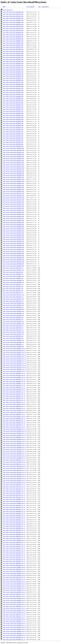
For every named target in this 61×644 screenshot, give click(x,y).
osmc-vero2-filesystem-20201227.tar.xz (14, 353)
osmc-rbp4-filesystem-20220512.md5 (13, 109)
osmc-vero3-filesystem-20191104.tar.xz (14, 454)
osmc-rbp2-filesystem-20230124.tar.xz (14, 509)
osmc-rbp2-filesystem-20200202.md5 (13, 37)
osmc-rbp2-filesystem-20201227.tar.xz (14, 464)
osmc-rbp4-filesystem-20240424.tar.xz (14, 559)
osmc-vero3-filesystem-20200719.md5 (13, 179)
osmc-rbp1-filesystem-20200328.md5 (13, 20)
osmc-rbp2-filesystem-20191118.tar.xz (14, 402)
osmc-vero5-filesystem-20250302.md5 (13, 264)
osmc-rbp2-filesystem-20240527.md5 (13, 88)
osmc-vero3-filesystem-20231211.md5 (13, 233)
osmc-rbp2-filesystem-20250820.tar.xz (14, 565)
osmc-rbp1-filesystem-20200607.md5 (13, 22)
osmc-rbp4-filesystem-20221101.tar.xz (14, 522)
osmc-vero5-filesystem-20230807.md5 (13, 247)
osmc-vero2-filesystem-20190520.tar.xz (14, 361)
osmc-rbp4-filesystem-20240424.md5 (13, 136)
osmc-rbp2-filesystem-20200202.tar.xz (14, 419)
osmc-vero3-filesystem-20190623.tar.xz (14, 433)
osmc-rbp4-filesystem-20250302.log (13, 338)
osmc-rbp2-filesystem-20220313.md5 (13, 55)
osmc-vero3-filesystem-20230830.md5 (13, 231)
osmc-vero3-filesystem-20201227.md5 (13, 194)
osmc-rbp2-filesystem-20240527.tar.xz (14, 549)
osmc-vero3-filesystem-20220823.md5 (13, 212)
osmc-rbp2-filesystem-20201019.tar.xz (14, 460)
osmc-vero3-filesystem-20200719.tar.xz (14, 627)
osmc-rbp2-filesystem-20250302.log (13, 328)
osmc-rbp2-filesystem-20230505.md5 (13, 74)
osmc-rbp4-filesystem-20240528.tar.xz (14, 561)
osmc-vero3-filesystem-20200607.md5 (13, 177)
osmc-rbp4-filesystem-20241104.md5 (13, 142)
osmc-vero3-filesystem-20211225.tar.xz (14, 468)
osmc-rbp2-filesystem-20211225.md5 (13, 53)
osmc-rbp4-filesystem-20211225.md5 (13, 103)
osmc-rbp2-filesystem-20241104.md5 (13, 92)
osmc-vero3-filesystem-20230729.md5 (13, 229)
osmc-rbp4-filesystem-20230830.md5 (13, 130)
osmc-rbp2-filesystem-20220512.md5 (13, 59)
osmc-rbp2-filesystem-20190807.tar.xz (14, 383)
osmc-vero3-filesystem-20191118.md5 (13, 171)
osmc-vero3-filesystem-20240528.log (13, 313)
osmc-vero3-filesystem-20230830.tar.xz (14, 458)
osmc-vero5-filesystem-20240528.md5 (13, 258)
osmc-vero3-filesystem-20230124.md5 (13, 220)
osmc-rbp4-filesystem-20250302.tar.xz (14, 569)
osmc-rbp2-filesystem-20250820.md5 (13, 97)
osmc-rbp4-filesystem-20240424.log (13, 301)
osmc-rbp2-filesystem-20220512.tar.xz (14, 594)
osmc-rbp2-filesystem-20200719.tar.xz (14, 536)
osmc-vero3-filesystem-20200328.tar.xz (14, 540)
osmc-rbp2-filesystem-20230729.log (13, 268)
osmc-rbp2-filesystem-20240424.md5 (13, 86)
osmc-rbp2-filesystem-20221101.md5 (13, 68)
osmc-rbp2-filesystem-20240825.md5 (13, 90)
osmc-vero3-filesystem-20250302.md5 (13, 245)
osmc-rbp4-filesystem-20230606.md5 (13, 125)
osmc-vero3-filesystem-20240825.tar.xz (14, 435)
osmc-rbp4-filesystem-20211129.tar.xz (14, 495)
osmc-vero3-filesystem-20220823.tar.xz (14, 588)
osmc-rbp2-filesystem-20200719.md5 (13, 43)
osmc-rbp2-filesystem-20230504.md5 (13, 72)
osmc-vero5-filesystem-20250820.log (13, 346)
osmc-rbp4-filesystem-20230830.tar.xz (14, 534)
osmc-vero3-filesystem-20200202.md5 (13, 173)
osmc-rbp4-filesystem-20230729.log (13, 272)
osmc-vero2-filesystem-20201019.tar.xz (14, 390)
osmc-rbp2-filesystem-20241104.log (13, 326)
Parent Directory (8, 10)
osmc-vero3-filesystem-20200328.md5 (13, 175)
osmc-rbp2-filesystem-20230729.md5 (13, 78)
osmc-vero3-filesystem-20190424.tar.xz (14, 429)
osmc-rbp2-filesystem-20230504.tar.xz (14, 511)
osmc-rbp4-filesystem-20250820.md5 (13, 146)
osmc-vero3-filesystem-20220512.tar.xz (14, 582)
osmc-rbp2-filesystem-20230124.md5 (13, 70)
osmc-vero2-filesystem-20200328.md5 (13, 156)
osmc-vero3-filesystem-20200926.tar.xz (14, 600)
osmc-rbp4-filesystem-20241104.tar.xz (14, 553)
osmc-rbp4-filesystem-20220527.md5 (13, 111)
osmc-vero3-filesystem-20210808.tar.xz (14, 635)
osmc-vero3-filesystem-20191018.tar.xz (14, 412)
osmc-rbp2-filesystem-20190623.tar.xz (14, 398)
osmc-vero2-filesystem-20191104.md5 (13, 150)
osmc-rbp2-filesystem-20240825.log (13, 317)
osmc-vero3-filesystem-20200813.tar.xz (14, 629)
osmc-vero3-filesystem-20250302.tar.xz (14, 474)
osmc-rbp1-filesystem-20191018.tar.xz (14, 375)
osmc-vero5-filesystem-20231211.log (13, 299)
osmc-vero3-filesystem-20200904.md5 (13, 185)
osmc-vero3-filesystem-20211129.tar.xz (14, 466)
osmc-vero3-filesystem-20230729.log (13, 270)
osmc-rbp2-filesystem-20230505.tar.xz (14, 514)
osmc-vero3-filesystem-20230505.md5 (13, 225)
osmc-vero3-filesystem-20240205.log (13, 303)
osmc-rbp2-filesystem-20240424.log (13, 289)
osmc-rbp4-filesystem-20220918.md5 (13, 115)
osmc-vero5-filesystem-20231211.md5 (13, 251)
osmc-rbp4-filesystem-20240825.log (13, 319)
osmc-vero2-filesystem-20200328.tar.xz (14, 371)
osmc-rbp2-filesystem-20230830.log (13, 274)
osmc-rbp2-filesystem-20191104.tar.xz (14, 400)
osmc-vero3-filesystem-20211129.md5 (13, 198)
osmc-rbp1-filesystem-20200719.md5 (13, 24)
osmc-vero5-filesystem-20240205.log (13, 309)
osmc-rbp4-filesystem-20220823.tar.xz (14, 621)
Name (4, 7)
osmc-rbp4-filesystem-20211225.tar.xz (14, 497)
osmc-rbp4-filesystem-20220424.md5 (13, 107)
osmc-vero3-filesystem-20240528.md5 (13, 239)
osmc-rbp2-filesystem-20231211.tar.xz (14, 547)
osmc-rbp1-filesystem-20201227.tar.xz (14, 427)
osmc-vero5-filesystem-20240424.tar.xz (14, 613)
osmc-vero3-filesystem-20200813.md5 (13, 181)
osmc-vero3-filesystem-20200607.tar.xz (14, 567)
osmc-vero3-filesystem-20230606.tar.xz (14, 452)
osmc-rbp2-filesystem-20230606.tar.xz (14, 518)
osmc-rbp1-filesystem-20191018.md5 (13, 12)
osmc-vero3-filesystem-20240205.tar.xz (14, 478)
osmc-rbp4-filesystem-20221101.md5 (13, 117)
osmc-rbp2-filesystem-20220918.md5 (13, 66)
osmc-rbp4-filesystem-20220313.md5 (13, 105)
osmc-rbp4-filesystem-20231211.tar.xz (14, 557)
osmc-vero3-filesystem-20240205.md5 (13, 235)
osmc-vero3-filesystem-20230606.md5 (13, 227)
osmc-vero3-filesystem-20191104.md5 (13, 169)
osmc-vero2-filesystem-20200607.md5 (13, 158)
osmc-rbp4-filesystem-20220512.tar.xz (14, 615)
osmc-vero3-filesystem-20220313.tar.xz (14, 476)
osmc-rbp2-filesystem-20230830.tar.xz (14, 528)
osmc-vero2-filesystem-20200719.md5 (13, 161)
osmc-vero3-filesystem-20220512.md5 (13, 206)
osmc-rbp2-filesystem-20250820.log (13, 336)
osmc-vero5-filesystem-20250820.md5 (13, 266)
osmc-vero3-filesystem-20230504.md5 (13, 222)
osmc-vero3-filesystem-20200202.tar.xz (14, 503)
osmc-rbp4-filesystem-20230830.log (13, 278)
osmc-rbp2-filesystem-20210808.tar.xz (14, 637)
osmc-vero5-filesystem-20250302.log (13, 342)
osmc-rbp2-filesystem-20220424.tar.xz (14, 578)
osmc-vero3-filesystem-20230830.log (13, 280)
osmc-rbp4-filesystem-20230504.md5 (13, 121)
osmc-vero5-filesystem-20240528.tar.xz (14, 619)
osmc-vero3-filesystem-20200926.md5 (13, 189)
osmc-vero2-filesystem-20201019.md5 (13, 163)
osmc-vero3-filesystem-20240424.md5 (13, 237)
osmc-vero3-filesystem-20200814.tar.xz (14, 631)
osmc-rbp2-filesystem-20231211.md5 (13, 82)
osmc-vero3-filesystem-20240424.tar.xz (14, 481)
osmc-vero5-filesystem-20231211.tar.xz (14, 609)
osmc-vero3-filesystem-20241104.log (13, 332)
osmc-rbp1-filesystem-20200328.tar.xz (14, 408)
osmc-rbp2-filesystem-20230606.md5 (13, 76)
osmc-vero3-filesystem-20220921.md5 (13, 216)
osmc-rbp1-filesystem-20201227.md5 (13, 28)
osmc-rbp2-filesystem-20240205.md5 (13, 84)
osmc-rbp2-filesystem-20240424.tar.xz (14, 551)
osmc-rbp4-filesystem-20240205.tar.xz (14, 555)
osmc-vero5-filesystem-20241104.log (13, 334)
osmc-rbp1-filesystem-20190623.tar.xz (14, 388)
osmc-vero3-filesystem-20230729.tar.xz (14, 462)
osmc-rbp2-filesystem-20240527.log (13, 291)
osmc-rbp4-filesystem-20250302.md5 (13, 144)
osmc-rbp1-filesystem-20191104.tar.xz (14, 392)
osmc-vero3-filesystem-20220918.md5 (13, 214)
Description (45, 7)
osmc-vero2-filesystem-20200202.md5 (13, 154)
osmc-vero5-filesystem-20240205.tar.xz (14, 611)
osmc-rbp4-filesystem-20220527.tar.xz (14, 617)
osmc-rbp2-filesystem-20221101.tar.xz (14, 507)
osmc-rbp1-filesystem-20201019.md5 (13, 26)
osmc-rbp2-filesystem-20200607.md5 (13, 41)
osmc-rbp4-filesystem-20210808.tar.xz (14, 639)
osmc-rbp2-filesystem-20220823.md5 (13, 64)
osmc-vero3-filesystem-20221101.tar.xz (14, 441)
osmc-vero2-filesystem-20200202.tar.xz (14, 369)
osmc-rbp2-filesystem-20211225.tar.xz (14, 489)
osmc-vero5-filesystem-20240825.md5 (13, 260)
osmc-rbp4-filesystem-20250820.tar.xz (14, 571)
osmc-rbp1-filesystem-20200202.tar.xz (14, 406)
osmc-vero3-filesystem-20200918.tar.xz (14, 598)
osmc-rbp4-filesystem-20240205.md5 (13, 134)
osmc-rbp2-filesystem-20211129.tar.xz (14, 487)
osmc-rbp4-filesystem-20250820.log (13, 344)
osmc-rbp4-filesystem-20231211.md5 (13, 132)
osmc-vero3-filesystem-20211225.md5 (13, 200)
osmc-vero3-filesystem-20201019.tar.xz (14, 602)
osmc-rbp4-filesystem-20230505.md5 (13, 123)
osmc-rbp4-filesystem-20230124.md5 (13, 119)
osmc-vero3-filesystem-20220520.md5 (13, 208)
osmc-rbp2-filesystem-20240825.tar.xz (14, 491)
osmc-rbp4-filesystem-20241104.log (13, 330)
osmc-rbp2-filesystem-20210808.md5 (13, 49)
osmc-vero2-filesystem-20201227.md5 (13, 165)
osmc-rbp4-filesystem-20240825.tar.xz (14, 499)
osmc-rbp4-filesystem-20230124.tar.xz (14, 520)
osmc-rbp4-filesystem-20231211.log (13, 293)
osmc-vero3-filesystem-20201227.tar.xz (14, 417)
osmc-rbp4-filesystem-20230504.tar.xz (14, 524)
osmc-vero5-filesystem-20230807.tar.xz (14, 592)
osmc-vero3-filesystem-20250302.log (13, 340)
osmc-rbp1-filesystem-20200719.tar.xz (14, 485)
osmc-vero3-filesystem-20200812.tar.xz (14, 348)
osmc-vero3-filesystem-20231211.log (13, 295)
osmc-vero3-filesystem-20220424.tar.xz (14, 573)
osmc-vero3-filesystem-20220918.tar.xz (14, 439)
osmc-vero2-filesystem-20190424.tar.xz (14, 359)
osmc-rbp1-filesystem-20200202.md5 (13, 18)
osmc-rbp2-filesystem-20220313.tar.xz (14, 493)
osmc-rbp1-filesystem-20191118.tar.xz (14, 394)
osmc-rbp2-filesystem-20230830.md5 (13, 80)
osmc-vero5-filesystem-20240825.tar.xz (14, 575)
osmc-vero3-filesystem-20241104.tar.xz (14, 470)
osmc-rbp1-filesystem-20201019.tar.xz (14, 423)
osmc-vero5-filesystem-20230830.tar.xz (14, 590)
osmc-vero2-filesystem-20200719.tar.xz (14, 404)
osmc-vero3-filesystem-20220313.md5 (13, 202)
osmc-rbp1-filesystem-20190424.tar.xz (14, 379)
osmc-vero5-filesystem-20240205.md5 (13, 253)
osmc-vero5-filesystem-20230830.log (13, 282)
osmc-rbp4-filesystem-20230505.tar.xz (14, 526)
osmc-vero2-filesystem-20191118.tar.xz (14, 367)
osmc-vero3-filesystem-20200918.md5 (13, 187)
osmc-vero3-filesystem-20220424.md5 (13, 204)
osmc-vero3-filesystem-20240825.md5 (13, 241)
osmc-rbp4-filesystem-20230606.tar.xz (14, 530)
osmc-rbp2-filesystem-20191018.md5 (13, 30)
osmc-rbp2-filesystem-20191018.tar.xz (14, 386)
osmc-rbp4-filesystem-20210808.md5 (13, 99)
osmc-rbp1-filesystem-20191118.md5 (13, 16)
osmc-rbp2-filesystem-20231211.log (13, 284)
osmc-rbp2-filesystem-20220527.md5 (13, 61)
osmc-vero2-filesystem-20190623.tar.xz (14, 363)
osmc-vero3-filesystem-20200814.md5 (13, 183)
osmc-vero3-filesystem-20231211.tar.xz (14, 472)
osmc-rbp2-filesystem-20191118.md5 (13, 35)
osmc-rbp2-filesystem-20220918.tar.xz (14, 505)
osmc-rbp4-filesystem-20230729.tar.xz (14, 538)
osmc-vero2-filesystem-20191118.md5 (13, 152)
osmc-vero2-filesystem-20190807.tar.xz (14, 355)
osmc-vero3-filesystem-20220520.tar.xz (14, 584)
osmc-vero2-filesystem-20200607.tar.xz (14, 377)
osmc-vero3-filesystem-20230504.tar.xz (14, 447)
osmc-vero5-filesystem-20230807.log (13, 276)
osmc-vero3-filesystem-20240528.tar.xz (14, 483)
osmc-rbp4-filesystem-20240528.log (13, 307)
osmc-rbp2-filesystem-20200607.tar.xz (14, 437)
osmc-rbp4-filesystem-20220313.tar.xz (14, 501)
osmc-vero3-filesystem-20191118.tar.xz (14, 456)
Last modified (30, 7)
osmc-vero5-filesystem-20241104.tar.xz (14, 604)
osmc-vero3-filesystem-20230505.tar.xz (14, 450)
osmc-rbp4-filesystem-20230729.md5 (13, 128)
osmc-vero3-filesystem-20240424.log (13, 305)
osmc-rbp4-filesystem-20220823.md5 (13, 113)
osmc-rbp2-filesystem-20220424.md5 (13, 57)
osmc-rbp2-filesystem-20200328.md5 (13, 39)
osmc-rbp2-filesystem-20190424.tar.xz (14, 396)
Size (39, 7)
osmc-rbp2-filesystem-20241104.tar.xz (14, 542)
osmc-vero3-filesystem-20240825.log (13, 322)
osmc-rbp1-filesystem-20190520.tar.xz (14, 381)
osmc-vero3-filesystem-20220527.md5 (13, 210)
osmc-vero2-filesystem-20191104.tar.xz (14, 365)
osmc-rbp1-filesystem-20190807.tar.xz (14, 373)
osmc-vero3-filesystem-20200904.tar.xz (14, 633)
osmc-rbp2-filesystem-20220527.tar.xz (14, 596)
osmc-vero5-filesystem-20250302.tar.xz (14, 623)
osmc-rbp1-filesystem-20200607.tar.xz (14, 414)
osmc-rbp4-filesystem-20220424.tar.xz (14, 580)
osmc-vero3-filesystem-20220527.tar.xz (14, 586)
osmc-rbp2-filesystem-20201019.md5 (13, 45)
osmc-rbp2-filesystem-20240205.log (13, 286)
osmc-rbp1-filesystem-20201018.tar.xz (14, 425)
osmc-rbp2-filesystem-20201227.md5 (13, 47)
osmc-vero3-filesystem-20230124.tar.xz (14, 445)
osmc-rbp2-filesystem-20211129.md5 (13, 51)
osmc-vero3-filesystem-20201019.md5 (13, 192)
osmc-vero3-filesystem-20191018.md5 (13, 167)
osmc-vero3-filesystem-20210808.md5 (13, 196)
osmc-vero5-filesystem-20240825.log (13, 324)
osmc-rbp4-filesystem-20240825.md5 (13, 140)
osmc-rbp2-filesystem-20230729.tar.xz (14, 532)
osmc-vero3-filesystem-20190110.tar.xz (14, 350)
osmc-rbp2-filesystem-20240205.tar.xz (14, 545)
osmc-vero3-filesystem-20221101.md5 (13, 218)
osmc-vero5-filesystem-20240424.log (13, 311)
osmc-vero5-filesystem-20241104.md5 (13, 262)
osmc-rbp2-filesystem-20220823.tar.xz (14, 606)
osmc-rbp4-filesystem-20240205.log (13, 297)
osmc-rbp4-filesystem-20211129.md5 (13, 101)
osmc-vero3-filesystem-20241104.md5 (13, 243)
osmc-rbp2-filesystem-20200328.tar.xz (14, 421)
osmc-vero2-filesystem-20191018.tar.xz (14, 357)
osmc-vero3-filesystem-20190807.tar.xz (14, 410)
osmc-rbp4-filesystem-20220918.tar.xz (14, 516)
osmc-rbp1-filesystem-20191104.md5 (13, 14)
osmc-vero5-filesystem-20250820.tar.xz (14, 625)
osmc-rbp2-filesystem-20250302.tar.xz (14, 563)
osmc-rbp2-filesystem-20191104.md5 (13, 33)
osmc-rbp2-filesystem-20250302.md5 (13, 94)
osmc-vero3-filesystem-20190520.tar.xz (14, 431)
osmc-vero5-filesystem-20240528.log (13, 315)
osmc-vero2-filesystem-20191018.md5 (13, 148)
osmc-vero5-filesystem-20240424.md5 (13, 256)
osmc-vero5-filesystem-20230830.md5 (13, 249)
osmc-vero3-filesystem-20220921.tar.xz (14, 443)
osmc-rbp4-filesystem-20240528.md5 (13, 138)
